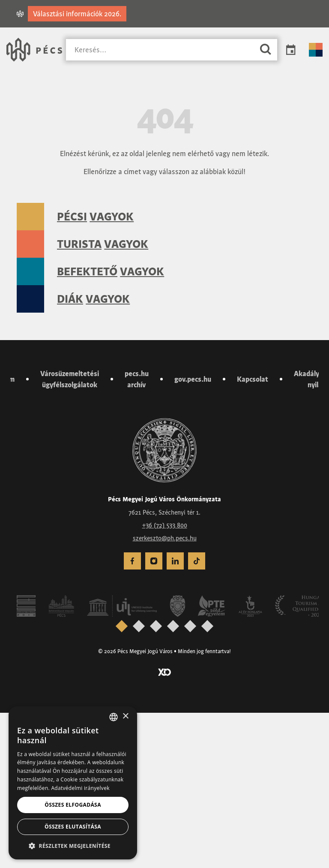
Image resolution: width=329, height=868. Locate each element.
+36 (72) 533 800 (165, 680)
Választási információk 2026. (77, 14)
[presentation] (139, 781)
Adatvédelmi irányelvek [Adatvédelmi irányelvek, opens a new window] (80, 788)
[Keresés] (160, 50)
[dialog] (73, 783)
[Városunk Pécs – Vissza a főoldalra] (34, 50)
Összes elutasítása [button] (73, 827)
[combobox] (114, 717)
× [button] (125, 716)
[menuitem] (154, 716)
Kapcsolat (253, 534)
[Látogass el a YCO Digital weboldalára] (164, 826)
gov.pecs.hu (193, 534)
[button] (73, 846)
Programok (291, 50)
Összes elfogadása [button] (73, 805)
